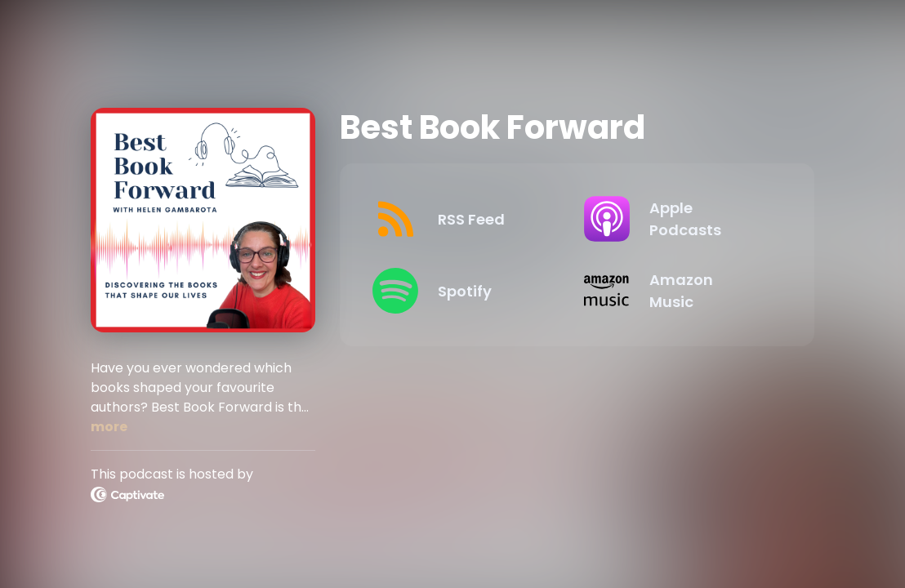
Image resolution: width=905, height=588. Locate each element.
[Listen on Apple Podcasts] (676, 219)
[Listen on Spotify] (465, 291)
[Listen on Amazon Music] (676, 291)
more (109, 427)
